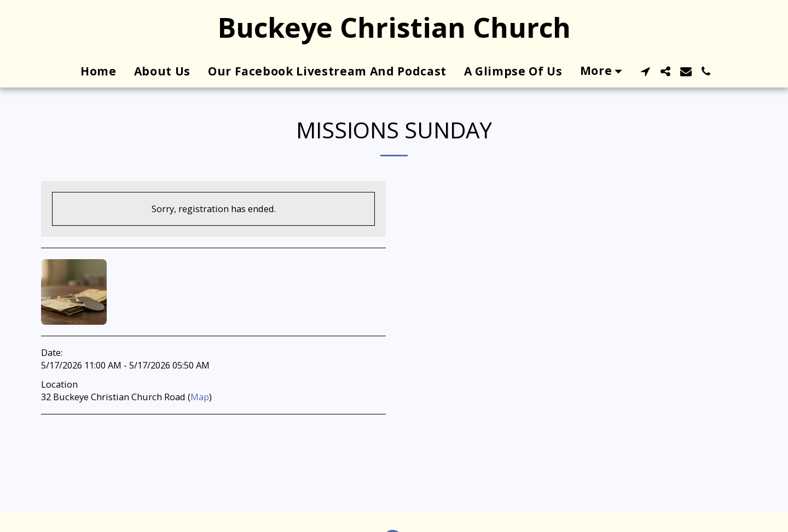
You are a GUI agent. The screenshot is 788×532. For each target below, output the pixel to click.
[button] (645, 71)
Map (200, 397)
